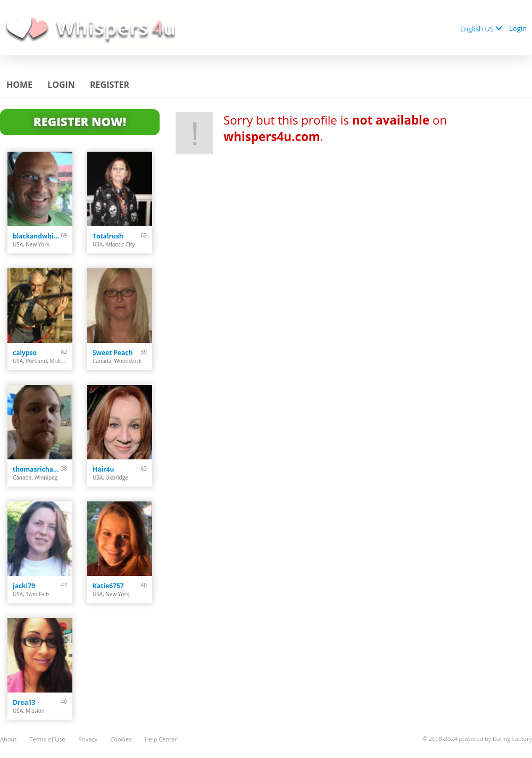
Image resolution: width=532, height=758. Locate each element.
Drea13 (24, 702)
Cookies (121, 739)
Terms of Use (47, 739)
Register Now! (80, 121)
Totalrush (108, 236)
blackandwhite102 (37, 236)
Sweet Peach (113, 353)
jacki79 (24, 586)
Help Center (161, 739)
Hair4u (103, 469)
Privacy (88, 739)
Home (19, 85)
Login (518, 28)
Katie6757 (108, 586)
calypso (25, 353)
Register (110, 85)
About (8, 739)
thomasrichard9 (37, 469)
